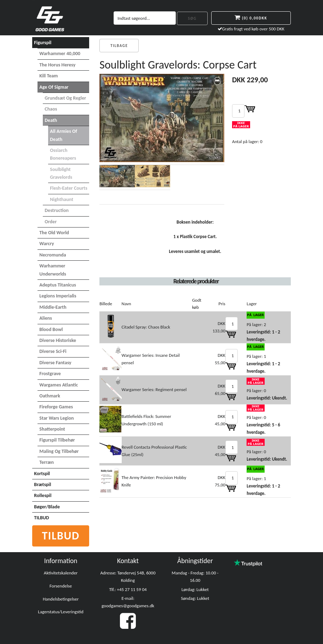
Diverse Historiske (58, 340)
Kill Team (48, 76)
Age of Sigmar (54, 87)
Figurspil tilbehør (57, 440)
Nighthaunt (62, 199)
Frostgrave (50, 374)
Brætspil (42, 485)
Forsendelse (61, 586)
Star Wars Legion (56, 418)
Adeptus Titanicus (58, 285)
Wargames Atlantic (59, 385)
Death (51, 120)
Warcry (47, 244)
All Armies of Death (64, 135)
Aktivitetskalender (61, 573)
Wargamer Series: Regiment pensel (154, 389)
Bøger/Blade (47, 507)
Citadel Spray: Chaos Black (146, 327)
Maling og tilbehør (59, 451)
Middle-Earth (53, 307)
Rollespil (43, 495)
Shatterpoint (52, 429)
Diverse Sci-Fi (53, 351)
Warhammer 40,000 (60, 54)
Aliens (46, 318)
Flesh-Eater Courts (68, 188)
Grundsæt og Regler (65, 98)
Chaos (51, 109)
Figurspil (43, 43)
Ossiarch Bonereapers (63, 154)
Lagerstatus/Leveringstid (61, 612)
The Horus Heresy (57, 65)
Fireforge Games (56, 407)
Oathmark (50, 396)
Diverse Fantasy (55, 363)
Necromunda (53, 255)
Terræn (47, 462)
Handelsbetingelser (61, 599)
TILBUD (41, 518)
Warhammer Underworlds (53, 270)
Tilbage (119, 46)
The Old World (54, 233)
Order (51, 222)
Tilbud (61, 536)
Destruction (57, 210)
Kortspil (42, 474)
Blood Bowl (51, 329)
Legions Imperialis (58, 296)
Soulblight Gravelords (61, 173)
